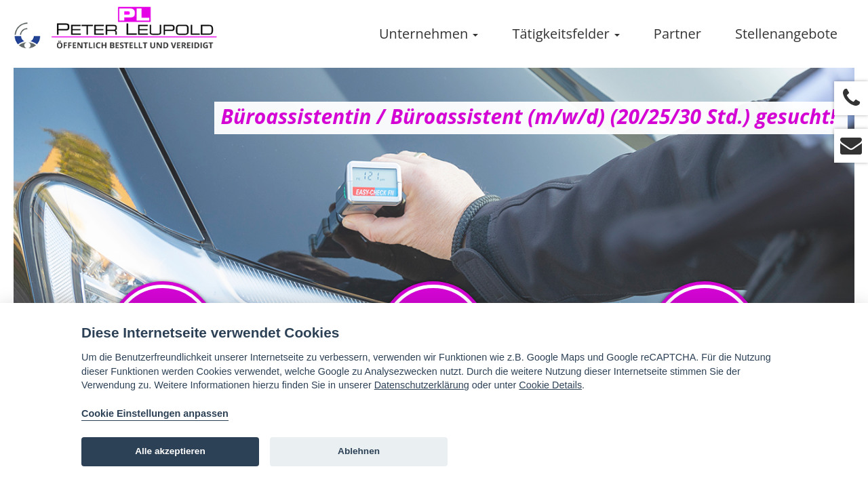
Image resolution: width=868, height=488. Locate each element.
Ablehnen (359, 451)
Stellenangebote (786, 34)
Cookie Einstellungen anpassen (155, 413)
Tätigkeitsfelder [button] (566, 34)
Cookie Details (550, 385)
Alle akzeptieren (170, 451)
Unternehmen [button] (429, 34)
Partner (677, 34)
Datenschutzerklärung (422, 385)
